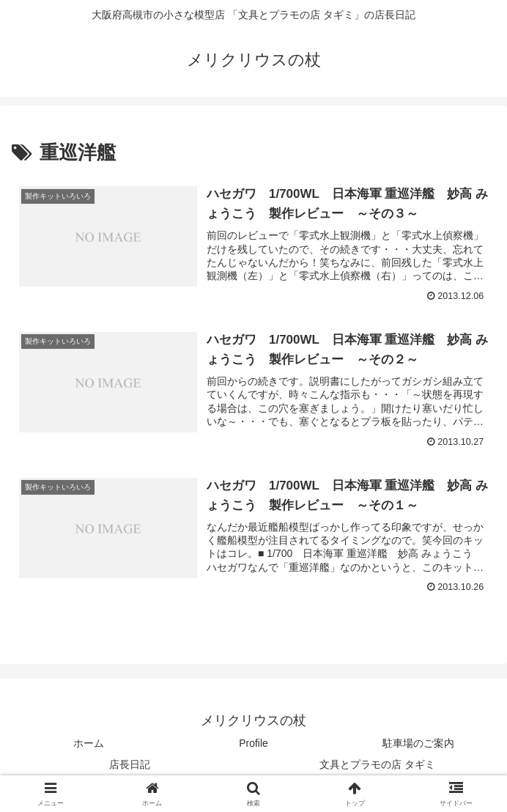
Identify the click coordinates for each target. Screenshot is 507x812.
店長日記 (130, 764)
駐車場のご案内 (418, 743)
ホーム (89, 743)
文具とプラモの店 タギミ (377, 764)
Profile (253, 743)
